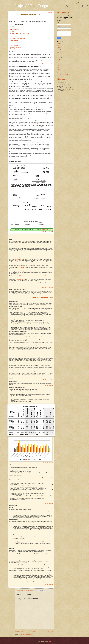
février (60, 60)
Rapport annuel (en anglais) (62, 79)
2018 (59, 49)
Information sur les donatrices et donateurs (19, 35)
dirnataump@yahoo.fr (18, 259)
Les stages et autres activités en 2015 (18, 28)
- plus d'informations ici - (33, 124)
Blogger (50, 641)
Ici (50, 58)
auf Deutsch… (50, 13)
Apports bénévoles (14, 45)
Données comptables (14, 30)
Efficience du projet (14, 49)
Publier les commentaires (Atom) (26, 634)
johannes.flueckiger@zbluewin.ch (22, 283)
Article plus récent (19, 632)
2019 (59, 47)
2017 (59, 51)
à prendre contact (45, 230)
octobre (61, 54)
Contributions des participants (16, 47)
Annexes (12, 31)
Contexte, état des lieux (15, 37)
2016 (59, 53)
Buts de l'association (14, 40)
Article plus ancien (49, 632)
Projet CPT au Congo (31, 6)
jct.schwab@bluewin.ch (21, 268)
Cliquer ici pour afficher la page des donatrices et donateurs (43, 297)
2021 (59, 44)
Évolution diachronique (15, 44)
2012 (59, 69)
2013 (59, 67)
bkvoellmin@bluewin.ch (19, 271)
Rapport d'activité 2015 (63, 61)
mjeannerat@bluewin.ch (19, 276)
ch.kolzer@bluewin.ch (20, 279)
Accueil (34, 632)
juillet (60, 58)
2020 (59, 45)
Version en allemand (63, 12)
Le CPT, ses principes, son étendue (17, 38)
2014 (59, 66)
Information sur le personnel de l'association (19, 33)
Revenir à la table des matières (48, 64)
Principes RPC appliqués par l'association (19, 42)
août (60, 56)
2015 (59, 64)
